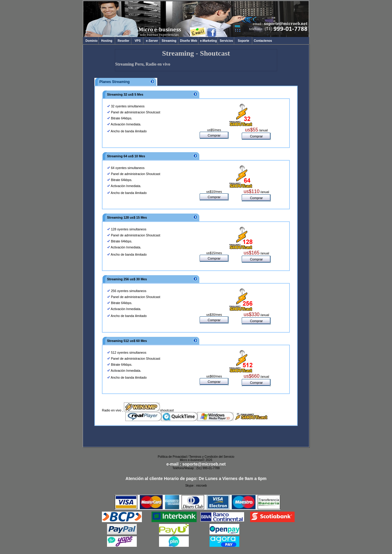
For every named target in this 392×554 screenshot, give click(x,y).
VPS (137, 41)
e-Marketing (208, 41)
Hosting (107, 41)
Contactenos (263, 41)
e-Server (152, 41)
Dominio (91, 41)
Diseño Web (188, 41)
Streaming (169, 41)
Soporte (244, 41)
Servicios (226, 41)
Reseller (123, 41)
